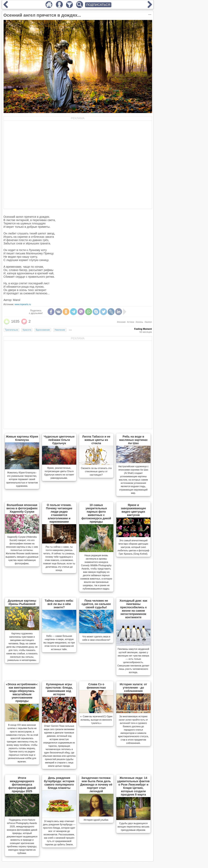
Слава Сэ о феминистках (96, 686)
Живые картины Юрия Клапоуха (22, 438)
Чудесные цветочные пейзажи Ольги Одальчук (59, 440)
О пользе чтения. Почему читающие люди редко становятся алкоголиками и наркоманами (59, 513)
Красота (27, 330)
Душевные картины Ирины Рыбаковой (22, 602)
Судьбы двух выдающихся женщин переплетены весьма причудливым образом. (133, 827)
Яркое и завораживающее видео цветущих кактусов (133, 510)
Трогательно (12, 330)
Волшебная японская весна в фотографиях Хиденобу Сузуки (22, 508)
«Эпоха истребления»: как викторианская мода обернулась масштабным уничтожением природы (22, 693)
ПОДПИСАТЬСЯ (98, 5)
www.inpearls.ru (23, 304)
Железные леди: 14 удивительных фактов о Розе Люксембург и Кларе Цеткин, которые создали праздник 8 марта (133, 786)
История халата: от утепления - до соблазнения (133, 688)
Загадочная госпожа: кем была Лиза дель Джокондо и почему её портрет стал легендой (96, 785)
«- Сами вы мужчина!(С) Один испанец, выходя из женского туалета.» (96, 720)
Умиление (60, 330)
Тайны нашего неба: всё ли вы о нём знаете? (59, 604)
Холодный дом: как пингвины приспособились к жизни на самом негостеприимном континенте (133, 609)
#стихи (131, 322)
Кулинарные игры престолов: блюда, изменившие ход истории (59, 689)
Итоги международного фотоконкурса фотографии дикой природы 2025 (22, 785)
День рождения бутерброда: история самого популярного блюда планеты (59, 783)
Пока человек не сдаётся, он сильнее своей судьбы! (96, 604)
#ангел (148, 322)
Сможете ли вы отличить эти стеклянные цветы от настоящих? (96, 471)
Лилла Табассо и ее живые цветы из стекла (96, 440)
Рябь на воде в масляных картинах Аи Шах (133, 440)
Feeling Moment (143, 329)
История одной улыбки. (96, 820)
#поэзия (121, 322)
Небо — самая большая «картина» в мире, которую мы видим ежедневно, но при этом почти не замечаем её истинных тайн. (59, 643)
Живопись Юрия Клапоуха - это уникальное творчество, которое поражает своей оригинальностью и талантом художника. (22, 479)
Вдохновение (43, 330)
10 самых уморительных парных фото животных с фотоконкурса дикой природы (96, 513)
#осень (139, 322)
